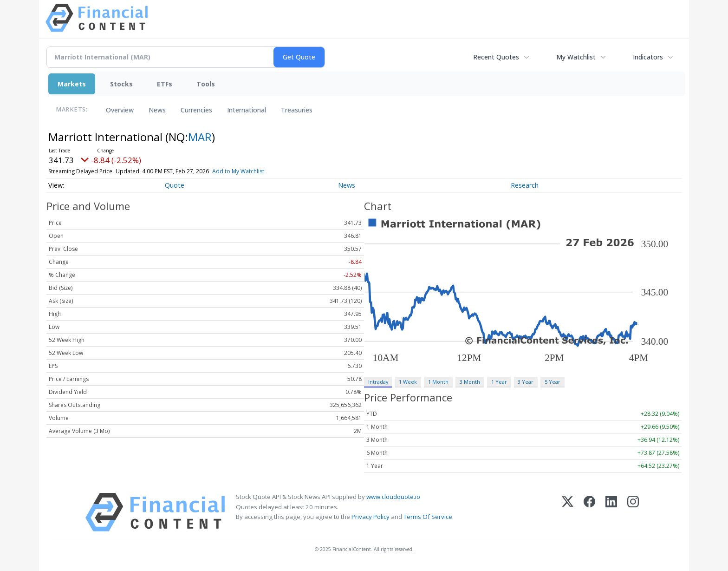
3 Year (526, 382)
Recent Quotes (496, 57)
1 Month (438, 382)
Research (525, 185)
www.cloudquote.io (393, 497)
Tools (206, 84)
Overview (120, 110)
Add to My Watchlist (238, 171)
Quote (175, 185)
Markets (72, 84)
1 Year (499, 382)
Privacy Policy (370, 517)
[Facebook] (589, 512)
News (157, 110)
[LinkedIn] (611, 512)
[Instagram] (633, 512)
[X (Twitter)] (568, 512)
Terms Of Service (428, 517)
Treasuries (297, 110)
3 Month (470, 382)
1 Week (408, 382)
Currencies (196, 110)
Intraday (378, 382)
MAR (200, 137)
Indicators (648, 57)
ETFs (165, 84)
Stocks (121, 84)
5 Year (552, 382)
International (247, 110)
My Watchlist (576, 57)
